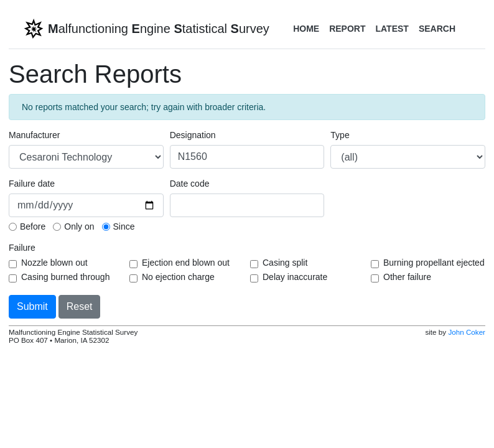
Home (306, 29)
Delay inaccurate (295, 277)
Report (347, 29)
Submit (32, 306)
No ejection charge (178, 277)
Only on (79, 226)
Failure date (32, 184)
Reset (80, 306)
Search (437, 29)
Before (33, 226)
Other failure (407, 277)
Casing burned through (65, 277)
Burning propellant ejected (434, 263)
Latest (392, 29)
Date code (190, 184)
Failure (22, 248)
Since (124, 226)
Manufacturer (34, 135)
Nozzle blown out (54, 263)
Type (340, 135)
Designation (193, 135)
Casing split (285, 263)
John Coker (467, 332)
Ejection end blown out (186, 263)
